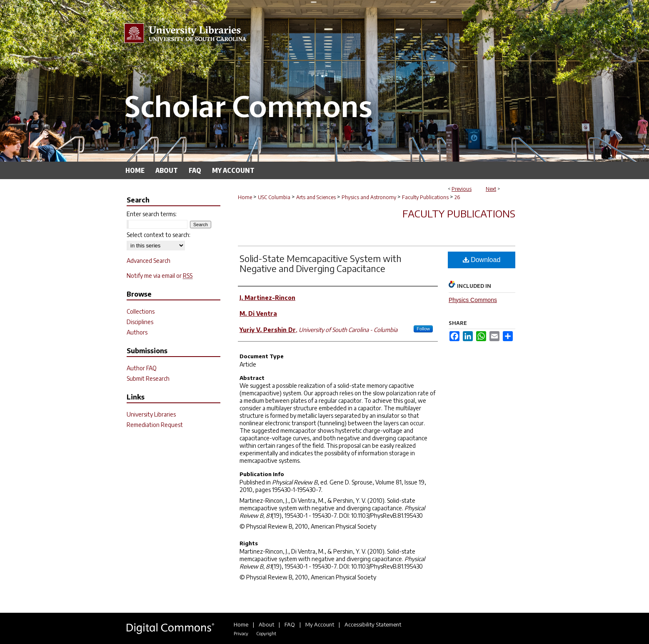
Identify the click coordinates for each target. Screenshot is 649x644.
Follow (423, 329)
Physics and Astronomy (369, 197)
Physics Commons (473, 300)
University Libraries (151, 414)
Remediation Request (155, 425)
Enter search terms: (152, 214)
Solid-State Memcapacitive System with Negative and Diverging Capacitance (321, 263)
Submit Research (148, 378)
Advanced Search (149, 261)
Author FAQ (142, 368)
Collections (141, 311)
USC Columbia (274, 197)
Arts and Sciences (316, 197)
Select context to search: (159, 235)
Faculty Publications (425, 197)
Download (482, 260)
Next (491, 189)
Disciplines (140, 322)
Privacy (241, 633)
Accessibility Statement (373, 624)
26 (457, 197)
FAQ (290, 624)
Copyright (266, 633)
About (266, 624)
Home (245, 197)
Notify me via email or (160, 276)
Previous (462, 189)
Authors (137, 332)
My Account (320, 624)
